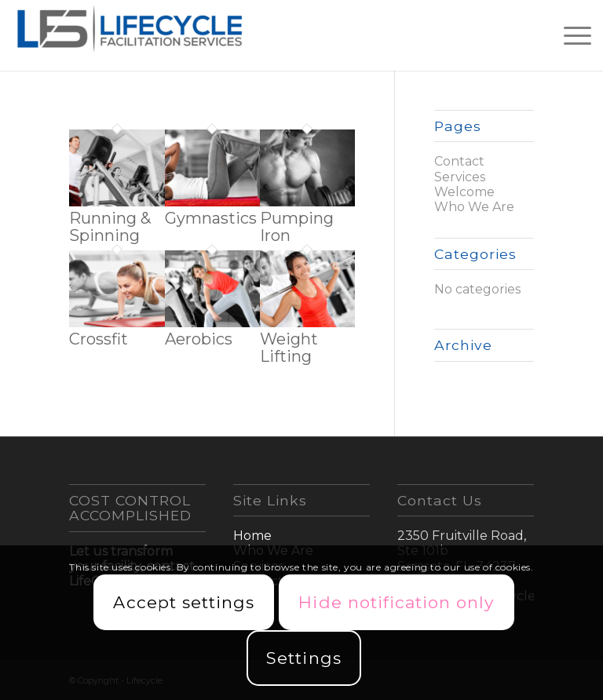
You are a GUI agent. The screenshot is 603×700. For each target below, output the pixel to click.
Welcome (464, 192)
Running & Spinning (110, 227)
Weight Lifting (289, 348)
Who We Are (474, 207)
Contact (459, 161)
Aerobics (199, 339)
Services (460, 177)
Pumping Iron (297, 227)
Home (252, 536)
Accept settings (184, 602)
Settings (303, 658)
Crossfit (99, 339)
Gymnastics (211, 218)
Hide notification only (396, 602)
